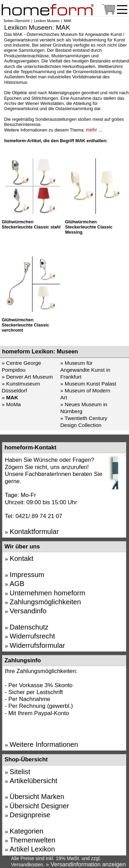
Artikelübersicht (34, 781)
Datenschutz (29, 627)
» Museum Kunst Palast (88, 384)
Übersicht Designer (39, 806)
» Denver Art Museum (27, 377)
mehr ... (94, 130)
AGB (17, 584)
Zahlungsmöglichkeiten (45, 602)
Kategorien (26, 831)
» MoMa (11, 404)
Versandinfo (28, 611)
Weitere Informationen (44, 744)
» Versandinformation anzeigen (86, 864)
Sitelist (20, 772)
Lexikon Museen (47, 21)
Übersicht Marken (37, 797)
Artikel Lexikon (32, 849)
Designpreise (30, 815)
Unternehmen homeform (47, 593)
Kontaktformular (34, 531)
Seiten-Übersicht (17, 21)
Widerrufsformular (37, 645)
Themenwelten (33, 840)
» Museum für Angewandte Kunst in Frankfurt (85, 370)
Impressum (27, 575)
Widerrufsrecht (32, 636)
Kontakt (21, 558)
